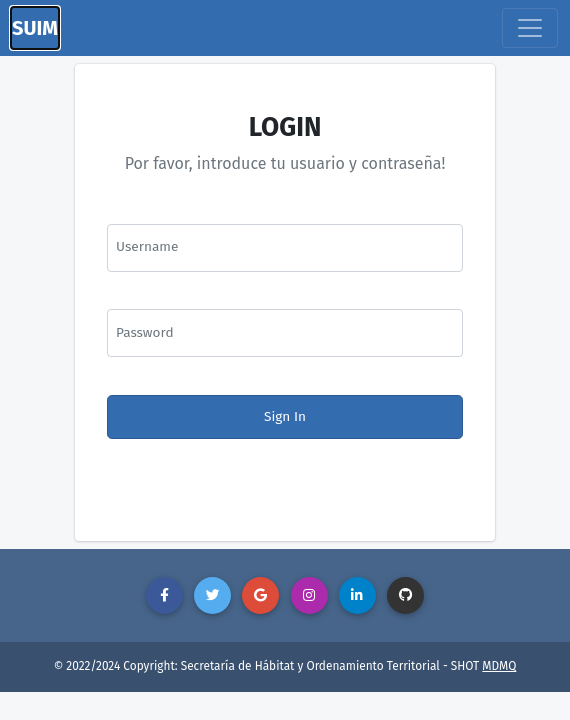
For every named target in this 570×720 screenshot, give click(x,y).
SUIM (35, 28)
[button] (164, 595)
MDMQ (499, 666)
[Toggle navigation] (530, 28)
